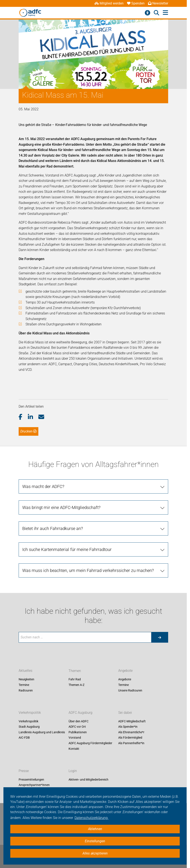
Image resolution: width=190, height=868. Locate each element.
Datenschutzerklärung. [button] (91, 818)
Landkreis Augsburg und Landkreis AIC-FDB (42, 735)
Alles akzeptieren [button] (95, 853)
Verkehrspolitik (30, 713)
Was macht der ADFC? (43, 486)
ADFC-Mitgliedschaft (132, 721)
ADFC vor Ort (77, 727)
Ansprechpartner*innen (34, 785)
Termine (24, 685)
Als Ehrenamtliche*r (131, 732)
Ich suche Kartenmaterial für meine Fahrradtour (67, 549)
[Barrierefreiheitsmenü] (147, 13)
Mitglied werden (109, 3)
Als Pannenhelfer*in (131, 743)
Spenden (136, 3)
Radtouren (26, 690)
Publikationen (78, 732)
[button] (23, 417)
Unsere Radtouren (130, 690)
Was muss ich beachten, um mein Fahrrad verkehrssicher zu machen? (88, 570)
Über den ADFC (79, 721)
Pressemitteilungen (31, 780)
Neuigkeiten (26, 679)
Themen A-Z (76, 685)
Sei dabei (125, 713)
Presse (24, 771)
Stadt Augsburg (29, 727)
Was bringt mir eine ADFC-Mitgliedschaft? (61, 507)
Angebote (125, 671)
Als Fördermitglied (130, 738)
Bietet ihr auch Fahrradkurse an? (53, 528)
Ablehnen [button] (95, 829)
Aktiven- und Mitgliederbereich (88, 780)
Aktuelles (25, 671)
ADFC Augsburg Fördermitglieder (90, 743)
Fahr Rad (75, 679)
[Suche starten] (160, 637)
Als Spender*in (128, 727)
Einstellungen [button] (95, 841)
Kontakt (74, 749)
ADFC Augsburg (80, 713)
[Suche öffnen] (156, 13)
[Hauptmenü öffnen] (165, 13)
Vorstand (75, 738)
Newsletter (158, 3)
